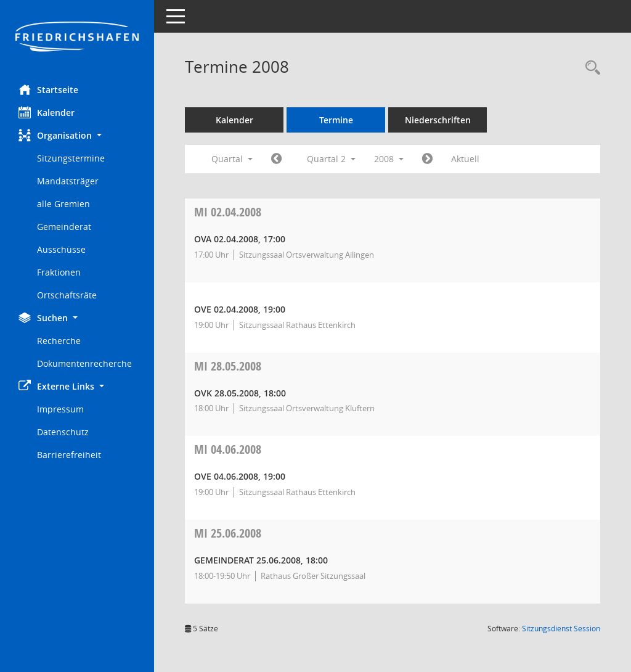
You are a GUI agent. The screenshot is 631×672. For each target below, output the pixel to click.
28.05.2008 (228, 366)
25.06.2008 (228, 533)
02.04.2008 (228, 212)
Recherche (59, 341)
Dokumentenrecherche (84, 363)
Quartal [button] (232, 159)
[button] (77, 135)
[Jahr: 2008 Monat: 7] (427, 159)
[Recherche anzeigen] (590, 68)
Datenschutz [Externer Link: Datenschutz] (63, 432)
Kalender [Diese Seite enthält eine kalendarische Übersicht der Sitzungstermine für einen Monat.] (47, 112)
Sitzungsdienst (561, 629)
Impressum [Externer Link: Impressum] (60, 409)
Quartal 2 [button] (331, 159)
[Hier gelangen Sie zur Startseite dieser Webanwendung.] (77, 38)
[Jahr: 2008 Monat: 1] (276, 159)
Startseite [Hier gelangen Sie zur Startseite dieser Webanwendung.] (48, 89)
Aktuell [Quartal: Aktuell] (465, 159)
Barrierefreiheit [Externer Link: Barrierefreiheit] (69, 455)
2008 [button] (389, 159)
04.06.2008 (228, 449)
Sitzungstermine (71, 158)
